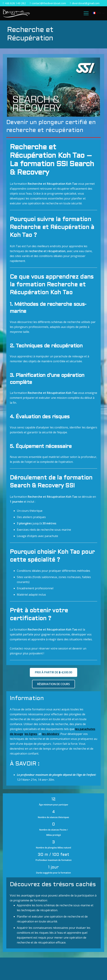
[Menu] (86, 13)
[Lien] (16, 13)
